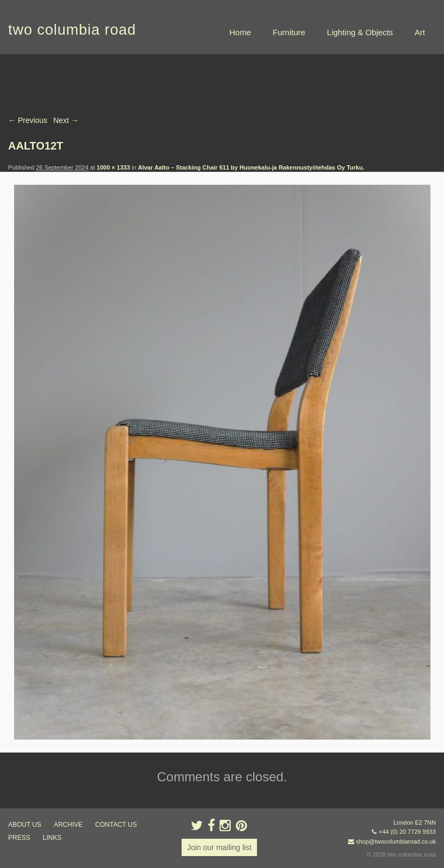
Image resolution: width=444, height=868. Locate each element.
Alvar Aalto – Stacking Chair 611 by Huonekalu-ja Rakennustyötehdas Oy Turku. (251, 167)
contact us (116, 825)
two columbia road (72, 30)
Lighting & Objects (360, 32)
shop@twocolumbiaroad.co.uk (396, 841)
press (19, 838)
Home (240, 32)
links (52, 838)
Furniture (289, 32)
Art (420, 32)
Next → (66, 120)
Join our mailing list (219, 847)
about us (25, 825)
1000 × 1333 (113, 167)
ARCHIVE (68, 825)
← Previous (28, 120)
